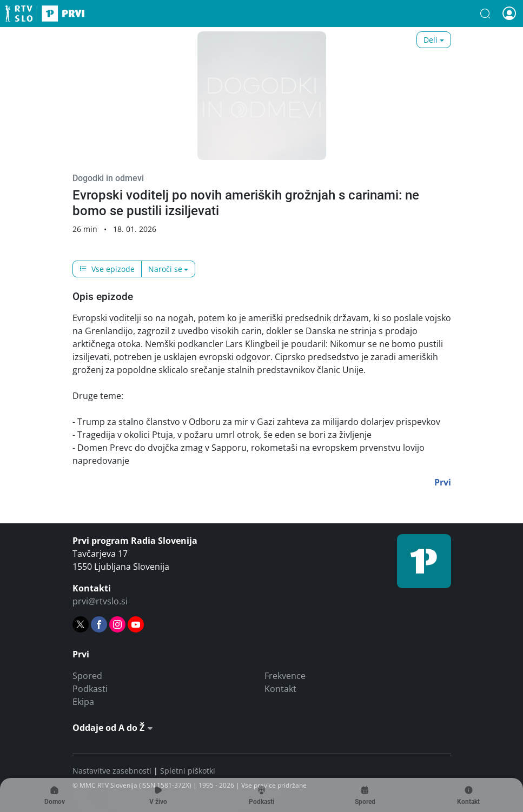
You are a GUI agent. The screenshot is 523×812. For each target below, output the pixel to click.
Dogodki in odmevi (108, 178)
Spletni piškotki (188, 771)
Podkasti (90, 689)
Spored (87, 676)
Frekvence (285, 676)
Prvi (45, 14)
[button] (485, 14)
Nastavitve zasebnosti (112, 771)
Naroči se (165, 269)
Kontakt (280, 689)
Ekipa (83, 702)
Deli (431, 40)
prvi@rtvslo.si (100, 601)
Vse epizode (107, 269)
